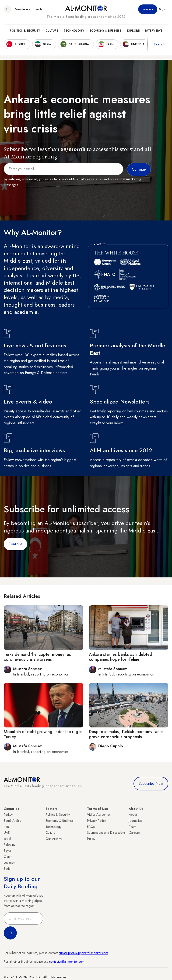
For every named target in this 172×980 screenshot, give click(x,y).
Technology (74, 31)
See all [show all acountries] (159, 44)
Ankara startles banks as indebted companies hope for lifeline (121, 657)
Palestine (10, 844)
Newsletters (23, 9)
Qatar (8, 857)
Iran (6, 827)
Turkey (8, 815)
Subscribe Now (151, 784)
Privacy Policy (97, 821)
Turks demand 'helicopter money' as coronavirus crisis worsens (37, 657)
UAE (7, 833)
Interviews (154, 31)
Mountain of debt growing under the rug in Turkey (43, 734)
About (133, 815)
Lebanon (9, 863)
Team (133, 827)
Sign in (164, 9)
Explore (133, 31)
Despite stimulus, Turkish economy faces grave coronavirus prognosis (126, 734)
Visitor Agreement (99, 815)
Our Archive (54, 839)
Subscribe (148, 9)
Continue (15, 544)
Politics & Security (25, 31)
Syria (7, 869)
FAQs (91, 827)
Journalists (135, 821)
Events (38, 9)
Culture (52, 31)
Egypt (7, 851)
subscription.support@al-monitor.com (84, 953)
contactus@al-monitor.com (67, 962)
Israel (7, 839)
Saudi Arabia (12, 821)
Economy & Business (105, 31)
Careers (134, 833)
